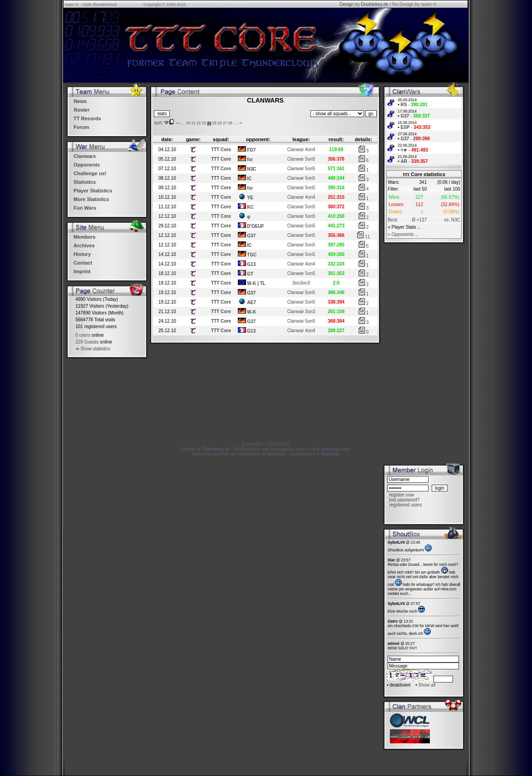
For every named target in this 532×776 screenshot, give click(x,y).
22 (199, 123)
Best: (393, 220)
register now (401, 495)
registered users (405, 505)
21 (193, 123)
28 (230, 123)
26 (219, 123)
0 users (83, 335)
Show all (427, 685)
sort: (158, 123)
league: (301, 139)
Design (347, 4)
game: (193, 139)
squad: (221, 139)
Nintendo (330, 454)
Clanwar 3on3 (301, 312)
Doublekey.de (374, 4)
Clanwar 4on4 (301, 150)
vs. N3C (452, 220)
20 (188, 123)
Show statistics (95, 349)
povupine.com (335, 449)
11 (364, 237)
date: (167, 139)
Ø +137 (419, 220)
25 (214, 123)
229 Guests (87, 342)
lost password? (404, 500)
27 (225, 123)
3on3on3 (301, 283)
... (183, 123)
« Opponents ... (403, 234)
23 (204, 123)
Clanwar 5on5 (301, 159)
